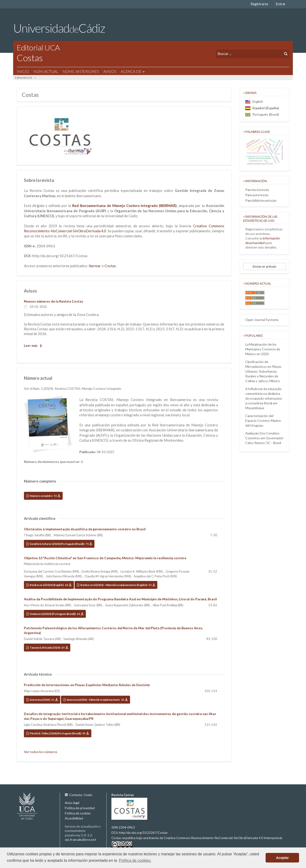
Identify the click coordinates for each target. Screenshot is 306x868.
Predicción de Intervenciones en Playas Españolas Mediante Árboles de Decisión (87, 685)
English (254, 101)
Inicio (23, 71)
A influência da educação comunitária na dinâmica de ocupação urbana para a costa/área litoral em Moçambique (264, 398)
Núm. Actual (46, 71)
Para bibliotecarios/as (261, 200)
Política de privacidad (80, 808)
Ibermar (95, 266)
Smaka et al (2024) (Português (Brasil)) (56, 614)
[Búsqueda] (249, 54)
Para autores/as (257, 195)
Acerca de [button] (133, 71)
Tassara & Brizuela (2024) (49, 648)
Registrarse (259, 4)
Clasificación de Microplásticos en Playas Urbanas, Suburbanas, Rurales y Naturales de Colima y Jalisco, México (263, 371)
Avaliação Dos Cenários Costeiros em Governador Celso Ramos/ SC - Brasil (265, 438)
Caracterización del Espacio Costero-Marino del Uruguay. (263, 420)
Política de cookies (78, 813)
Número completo (45, 496)
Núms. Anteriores (81, 71)
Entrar (281, 4)
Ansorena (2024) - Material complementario (97, 700)
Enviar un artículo (265, 266)
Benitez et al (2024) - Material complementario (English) (117, 585)
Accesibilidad (74, 818)
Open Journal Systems (262, 320)
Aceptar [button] (282, 858)
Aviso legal (72, 803)
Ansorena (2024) (44, 700)
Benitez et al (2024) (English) (50, 585)
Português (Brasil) (262, 114)
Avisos (110, 71)
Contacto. (81, 795)
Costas (110, 266)
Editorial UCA (24, 78)
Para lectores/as (257, 190)
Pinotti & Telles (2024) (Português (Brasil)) (59, 733)
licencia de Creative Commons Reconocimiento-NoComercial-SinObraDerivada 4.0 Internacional (215, 838)
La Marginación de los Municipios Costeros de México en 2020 (263, 349)
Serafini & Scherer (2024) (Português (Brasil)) (61, 544)
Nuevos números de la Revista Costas (54, 301)
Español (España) (262, 108)
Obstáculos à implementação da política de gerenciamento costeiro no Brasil (85, 529)
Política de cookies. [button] (135, 860)
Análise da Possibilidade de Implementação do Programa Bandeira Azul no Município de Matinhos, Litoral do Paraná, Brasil (120, 599)
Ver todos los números (41, 752)
